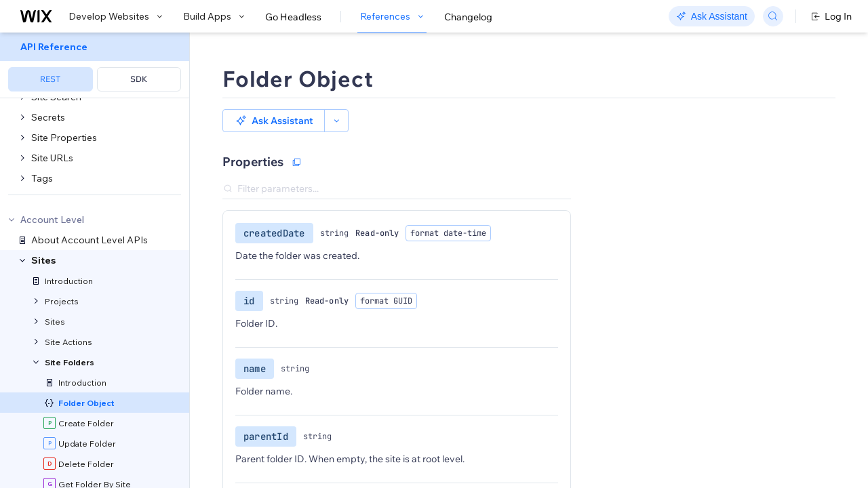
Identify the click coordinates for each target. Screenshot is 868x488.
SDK (139, 79)
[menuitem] (95, 65)
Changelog (468, 17)
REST (50, 79)
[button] (274, 121)
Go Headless (293, 17)
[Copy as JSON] (296, 162)
